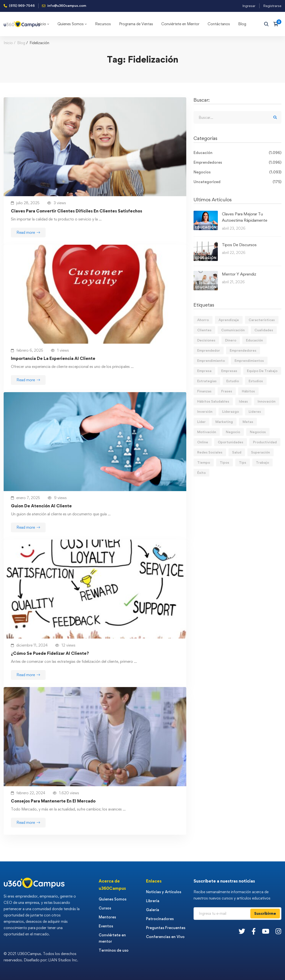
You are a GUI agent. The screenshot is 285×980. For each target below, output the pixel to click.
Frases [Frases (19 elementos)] (227, 391)
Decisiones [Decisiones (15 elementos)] (206, 340)
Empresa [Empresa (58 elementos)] (204, 371)
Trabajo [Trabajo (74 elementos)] (262, 462)
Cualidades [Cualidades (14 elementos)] (264, 330)
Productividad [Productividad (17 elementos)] (265, 442)
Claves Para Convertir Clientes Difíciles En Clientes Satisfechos (77, 211)
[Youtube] (266, 931)
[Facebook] (254, 931)
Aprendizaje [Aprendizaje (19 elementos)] (229, 320)
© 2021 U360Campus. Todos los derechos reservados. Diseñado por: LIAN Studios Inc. (41, 957)
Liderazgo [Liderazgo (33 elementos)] (231, 411)
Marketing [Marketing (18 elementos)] (224, 422)
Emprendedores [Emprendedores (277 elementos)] (243, 350)
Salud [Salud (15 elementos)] (237, 452)
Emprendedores (237, 162)
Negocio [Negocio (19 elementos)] (233, 432)
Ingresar (249, 6)
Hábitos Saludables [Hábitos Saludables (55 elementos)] (213, 401)
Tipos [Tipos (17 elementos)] (224, 462)
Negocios (237, 172)
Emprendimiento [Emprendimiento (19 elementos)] (211, 360)
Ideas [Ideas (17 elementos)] (243, 401)
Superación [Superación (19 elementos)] (261, 452)
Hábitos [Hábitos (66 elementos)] (248, 391)
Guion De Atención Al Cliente (41, 506)
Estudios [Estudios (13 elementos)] (256, 381)
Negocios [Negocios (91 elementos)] (258, 432)
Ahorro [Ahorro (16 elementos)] (203, 320)
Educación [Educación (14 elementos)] (254, 340)
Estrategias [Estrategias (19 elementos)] (207, 381)
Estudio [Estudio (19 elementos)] (233, 381)
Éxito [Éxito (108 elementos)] (201, 473)
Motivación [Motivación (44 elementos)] (207, 432)
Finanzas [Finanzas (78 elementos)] (204, 391)
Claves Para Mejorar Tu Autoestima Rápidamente (245, 217)
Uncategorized (237, 182)
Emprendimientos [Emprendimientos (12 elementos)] (249, 360)
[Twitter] (242, 931)
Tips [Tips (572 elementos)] (243, 462)
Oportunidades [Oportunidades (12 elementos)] (231, 442)
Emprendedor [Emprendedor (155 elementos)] (209, 350)
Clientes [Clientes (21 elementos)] (204, 330)
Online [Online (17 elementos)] (203, 442)
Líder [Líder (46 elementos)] (201, 422)
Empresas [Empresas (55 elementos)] (229, 371)
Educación (237, 153)
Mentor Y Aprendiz (239, 274)
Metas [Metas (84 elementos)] (248, 422)
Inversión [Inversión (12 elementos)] (205, 411)
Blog (21, 43)
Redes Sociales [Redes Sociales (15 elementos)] (210, 452)
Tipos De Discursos (239, 245)
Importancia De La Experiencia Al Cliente (53, 358)
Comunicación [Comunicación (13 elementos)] (233, 330)
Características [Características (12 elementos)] (262, 320)
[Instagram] (278, 931)
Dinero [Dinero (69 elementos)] (231, 340)
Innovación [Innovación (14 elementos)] (267, 401)
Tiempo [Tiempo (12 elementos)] (204, 462)
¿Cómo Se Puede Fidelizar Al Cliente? (50, 653)
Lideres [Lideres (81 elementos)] (255, 411)
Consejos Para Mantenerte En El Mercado (53, 801)
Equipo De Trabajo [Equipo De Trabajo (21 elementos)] (262, 371)
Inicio (8, 43)
